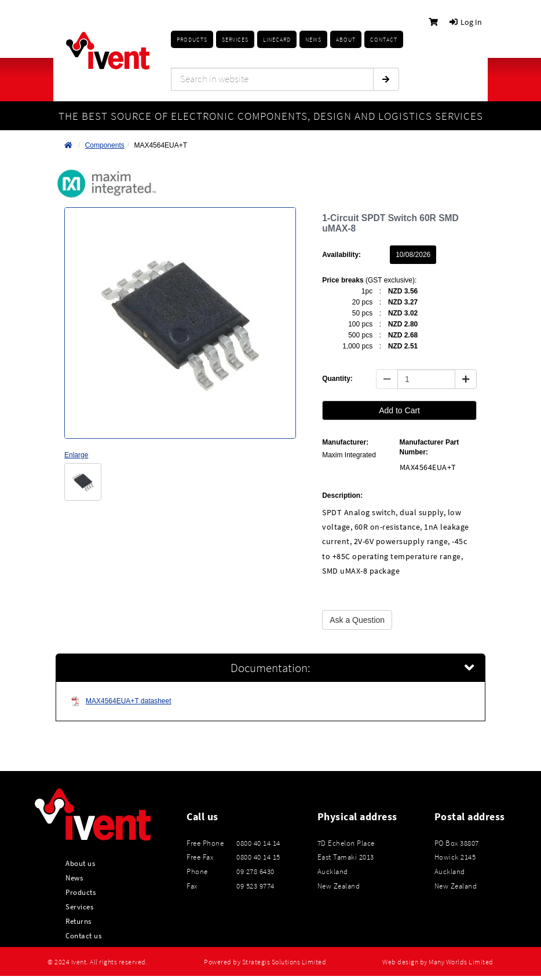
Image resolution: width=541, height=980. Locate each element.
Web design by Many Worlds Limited (438, 962)
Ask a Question (357, 620)
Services (79, 906)
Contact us (83, 935)
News (74, 878)
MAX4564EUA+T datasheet (121, 701)
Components (105, 145)
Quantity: (337, 379)
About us (80, 863)
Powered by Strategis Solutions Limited (265, 962)
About (346, 40)
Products (192, 40)
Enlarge (76, 455)
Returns (78, 921)
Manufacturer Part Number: (429, 447)
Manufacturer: (345, 442)
